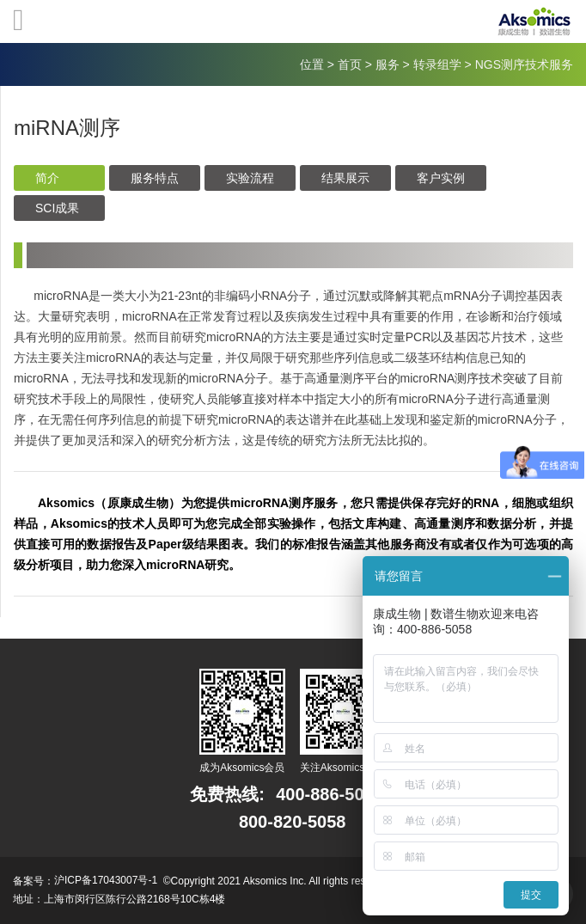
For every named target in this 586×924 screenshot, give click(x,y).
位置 (312, 64)
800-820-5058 (293, 822)
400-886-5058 (330, 794)
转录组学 (437, 64)
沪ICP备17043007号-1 (106, 880)
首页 (350, 64)
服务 (388, 64)
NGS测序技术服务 (524, 64)
